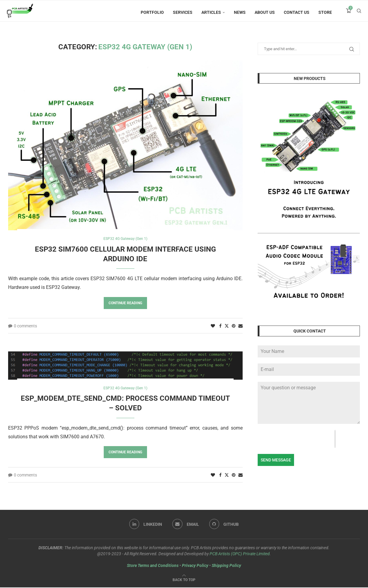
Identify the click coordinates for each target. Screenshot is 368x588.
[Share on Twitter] (227, 326)
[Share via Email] (241, 326)
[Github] (225, 525)
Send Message (276, 460)
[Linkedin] (145, 525)
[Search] (359, 12)
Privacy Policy (195, 566)
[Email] (186, 525)
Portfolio (152, 12)
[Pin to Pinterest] (234, 326)
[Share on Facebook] (220, 326)
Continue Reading (125, 303)
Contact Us (297, 12)
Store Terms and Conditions (153, 566)
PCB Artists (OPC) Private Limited (240, 554)
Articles (211, 12)
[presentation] (296, 439)
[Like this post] (213, 326)
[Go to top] (184, 580)
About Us (265, 12)
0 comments (23, 326)
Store (325, 12)
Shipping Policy (226, 566)
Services (183, 12)
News (240, 12)
